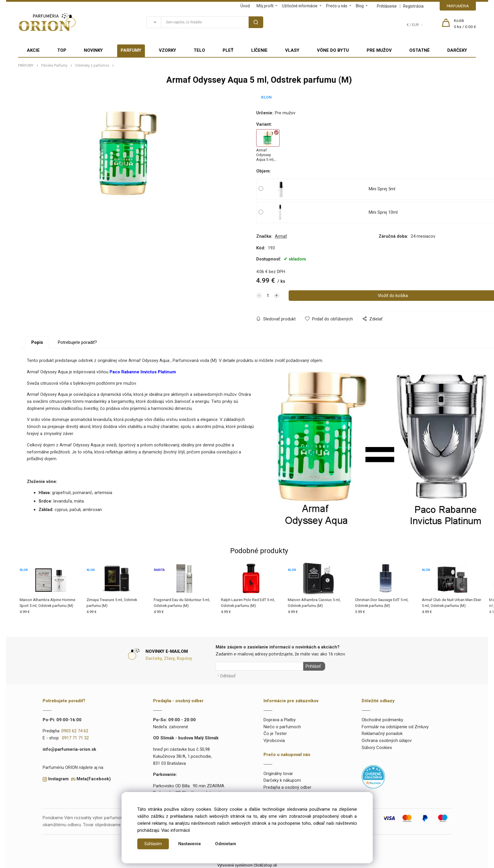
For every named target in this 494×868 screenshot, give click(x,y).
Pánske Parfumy (54, 65)
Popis (37, 342)
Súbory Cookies (377, 747)
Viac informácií (176, 830)
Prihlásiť (312, 666)
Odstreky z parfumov (92, 65)
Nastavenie (190, 844)
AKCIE (33, 50)
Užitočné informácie (300, 6)
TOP (62, 50)
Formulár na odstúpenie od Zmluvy (395, 726)
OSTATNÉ (420, 50)
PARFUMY (131, 50)
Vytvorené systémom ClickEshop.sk (247, 864)
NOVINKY (93, 50)
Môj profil (265, 6)
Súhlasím (153, 844)
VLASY (292, 50)
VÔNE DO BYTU (333, 50)
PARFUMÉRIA (458, 6)
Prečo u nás (337, 6)
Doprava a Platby (280, 719)
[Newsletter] (259, 666)
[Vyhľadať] (154, 22)
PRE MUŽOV (379, 50)
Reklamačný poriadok (382, 733)
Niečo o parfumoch (282, 726)
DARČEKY (457, 50)
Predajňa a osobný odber (287, 786)
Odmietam (226, 844)
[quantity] (268, 296)
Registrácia (413, 6)
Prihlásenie (387, 6)
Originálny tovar (278, 772)
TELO (199, 50)
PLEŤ (228, 50)
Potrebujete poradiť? (77, 342)
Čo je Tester (275, 733)
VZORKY (168, 50)
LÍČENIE (259, 50)
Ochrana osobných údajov (387, 740)
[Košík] (465, 24)
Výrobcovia (274, 740)
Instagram (58, 778)
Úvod (245, 6)
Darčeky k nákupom (282, 779)
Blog (360, 6)
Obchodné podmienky (382, 719)
